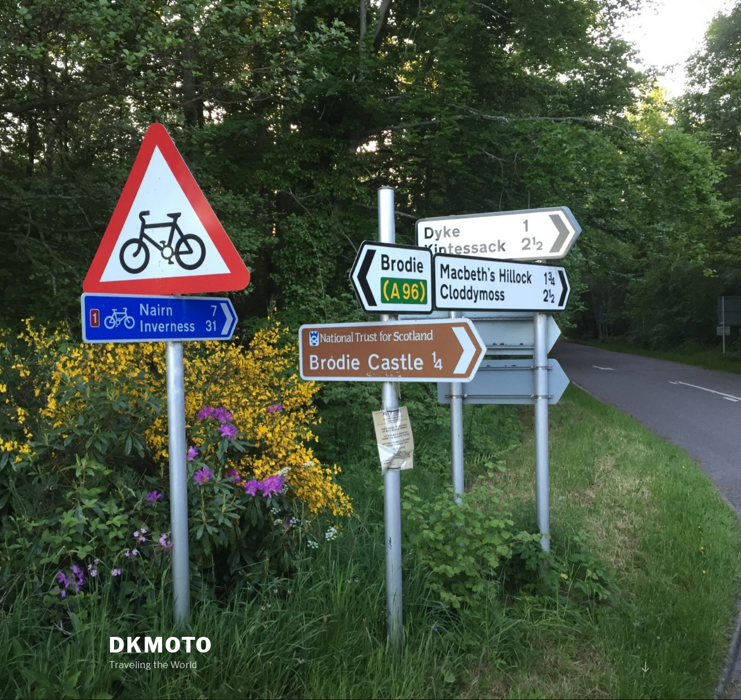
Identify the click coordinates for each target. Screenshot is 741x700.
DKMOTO (161, 645)
